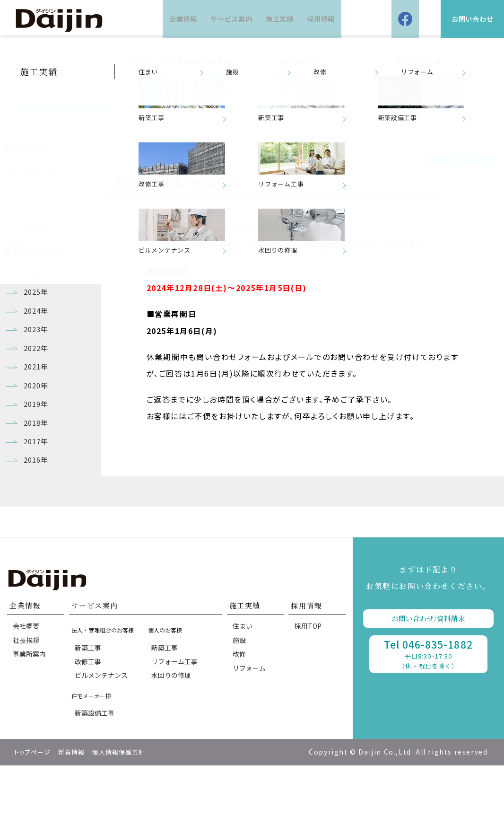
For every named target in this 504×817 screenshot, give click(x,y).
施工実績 (284, 19)
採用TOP (309, 668)
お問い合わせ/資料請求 (428, 660)
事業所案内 (31, 702)
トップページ (35, 804)
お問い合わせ (463, 19)
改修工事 (89, 706)
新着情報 (77, 804)
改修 (241, 702)
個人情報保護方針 (129, 804)
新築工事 (89, 690)
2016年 (38, 499)
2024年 (38, 328)
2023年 (38, 350)
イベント (40, 215)
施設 (241, 685)
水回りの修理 (173, 723)
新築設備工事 (96, 763)
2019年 (38, 435)
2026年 (38, 285)
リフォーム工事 (176, 706)
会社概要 (27, 668)
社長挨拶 (27, 685)
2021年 (38, 392)
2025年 (38, 307)
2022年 (38, 371)
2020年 (38, 413)
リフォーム (251, 718)
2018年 (38, 457)
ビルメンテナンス (103, 723)
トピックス (44, 193)
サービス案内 (228, 19)
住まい (244, 668)
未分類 (36, 237)
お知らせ (40, 172)
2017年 (38, 478)
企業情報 (171, 19)
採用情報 (333, 19)
